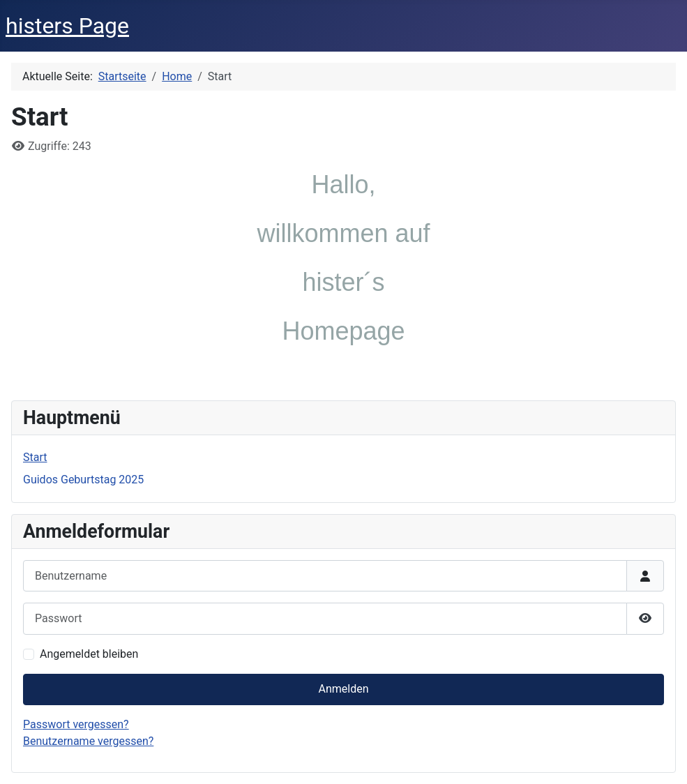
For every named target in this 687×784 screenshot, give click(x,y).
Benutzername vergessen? (88, 741)
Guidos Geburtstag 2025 (83, 480)
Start (35, 457)
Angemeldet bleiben (89, 654)
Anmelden (343, 689)
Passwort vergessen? (76, 724)
